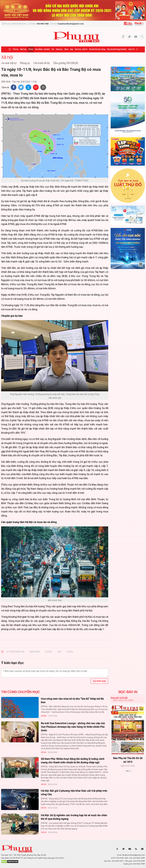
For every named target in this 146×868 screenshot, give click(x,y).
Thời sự (15, 49)
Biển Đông (35, 652)
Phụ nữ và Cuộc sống (97, 49)
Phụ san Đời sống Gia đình (117, 49)
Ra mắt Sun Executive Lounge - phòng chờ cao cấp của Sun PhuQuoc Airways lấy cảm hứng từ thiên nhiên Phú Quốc (73, 727)
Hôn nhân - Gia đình (42, 49)
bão (59, 652)
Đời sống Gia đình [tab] (123, 700)
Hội (53, 49)
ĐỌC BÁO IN (128, 692)
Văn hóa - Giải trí (81, 49)
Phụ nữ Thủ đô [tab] (119, 698)
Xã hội (31, 49)
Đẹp (72, 49)
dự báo (49, 652)
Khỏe (66, 49)
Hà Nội (70, 652)
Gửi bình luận (99, 681)
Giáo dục (59, 49)
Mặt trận (23, 49)
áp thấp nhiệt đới (16, 652)
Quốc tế (131, 49)
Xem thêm (128, 776)
